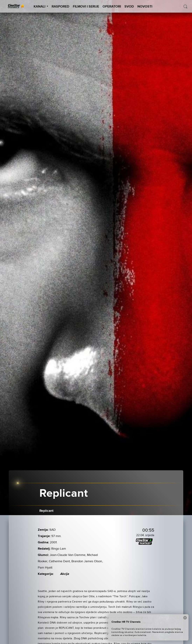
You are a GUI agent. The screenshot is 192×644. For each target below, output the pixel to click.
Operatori (112, 7)
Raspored (60, 7)
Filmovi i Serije (86, 7)
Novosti (145, 7)
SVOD (129, 7)
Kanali (41, 7)
